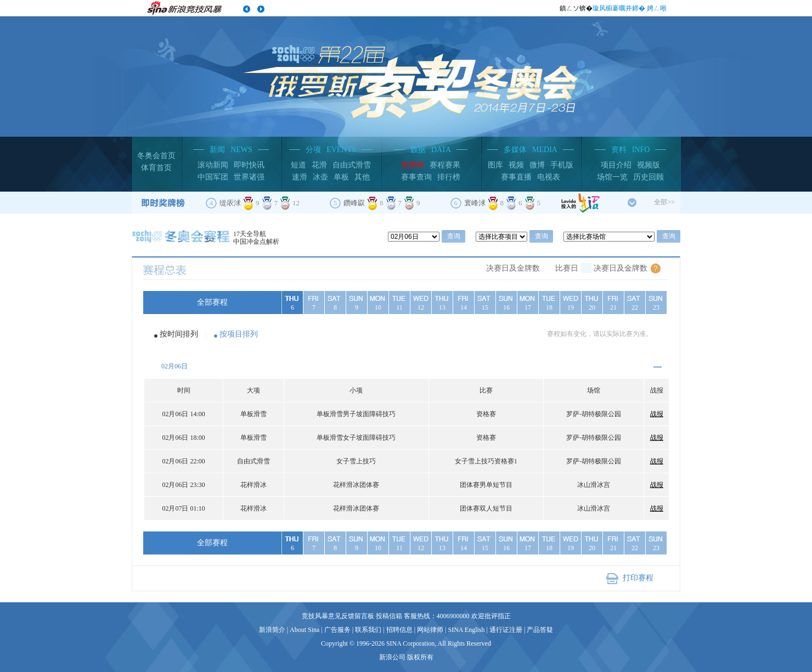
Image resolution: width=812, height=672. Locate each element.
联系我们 (368, 630)
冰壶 (320, 177)
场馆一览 (612, 177)
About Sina (304, 630)
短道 (298, 165)
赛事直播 (516, 177)
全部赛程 (212, 302)
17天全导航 (250, 234)
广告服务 (337, 630)
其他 (362, 177)
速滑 (300, 177)
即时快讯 (249, 165)
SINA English (466, 630)
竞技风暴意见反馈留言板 (338, 616)
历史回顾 (649, 177)
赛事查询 (416, 177)
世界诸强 (249, 177)
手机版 (562, 165)
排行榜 (449, 177)
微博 (537, 165)
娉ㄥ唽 (657, 8)
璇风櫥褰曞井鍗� (619, 8)
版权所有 (420, 657)
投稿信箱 (389, 616)
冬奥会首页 (156, 156)
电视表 (549, 177)
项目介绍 (616, 165)
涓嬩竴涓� (261, 9)
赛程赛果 (445, 165)
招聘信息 (399, 630)
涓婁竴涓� (247, 9)
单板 (341, 177)
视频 (516, 165)
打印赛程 (638, 578)
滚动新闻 (213, 165)
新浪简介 (272, 630)
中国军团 (213, 177)
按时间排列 (179, 334)
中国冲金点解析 (256, 242)
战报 (657, 414)
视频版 (649, 165)
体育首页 (156, 168)
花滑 (319, 165)
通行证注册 (506, 630)
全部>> (664, 202)
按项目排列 (239, 334)
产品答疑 (540, 630)
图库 (495, 165)
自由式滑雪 (352, 165)
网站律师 (430, 630)
